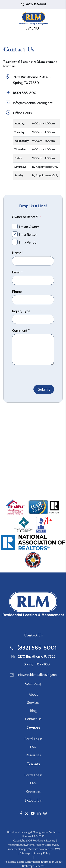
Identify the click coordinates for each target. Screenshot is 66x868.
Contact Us (33, 719)
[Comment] (33, 350)
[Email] (33, 280)
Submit (44, 389)
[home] (34, 18)
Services (33, 703)
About (33, 694)
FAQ (33, 747)
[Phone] (33, 300)
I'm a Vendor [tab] (28, 242)
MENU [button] (33, 28)
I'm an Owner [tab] (29, 227)
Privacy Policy (42, 853)
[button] (21, 813)
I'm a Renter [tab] (28, 235)
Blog (33, 711)
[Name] (33, 261)
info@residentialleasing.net (33, 103)
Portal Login (33, 739)
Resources (33, 755)
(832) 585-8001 (36, 4)
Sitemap (25, 853)
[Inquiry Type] (33, 319)
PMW (57, 849)
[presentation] (39, 374)
